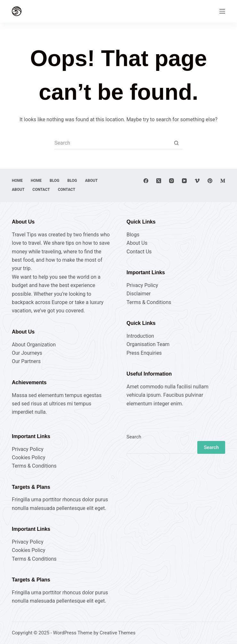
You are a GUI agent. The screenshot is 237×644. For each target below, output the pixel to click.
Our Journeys (27, 353)
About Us (137, 243)
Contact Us (139, 252)
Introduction (140, 336)
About (91, 181)
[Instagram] (172, 181)
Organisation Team (148, 344)
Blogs (133, 235)
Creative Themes (118, 633)
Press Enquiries (144, 353)
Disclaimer (139, 294)
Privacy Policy (142, 285)
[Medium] (223, 181)
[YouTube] (184, 181)
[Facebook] (146, 181)
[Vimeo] (197, 181)
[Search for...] (112, 143)
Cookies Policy (29, 458)
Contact (41, 190)
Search (134, 437)
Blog (54, 181)
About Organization (34, 345)
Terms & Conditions (149, 302)
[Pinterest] (210, 181)
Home (17, 181)
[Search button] (176, 143)
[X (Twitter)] (159, 181)
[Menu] (222, 11)
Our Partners (26, 361)
